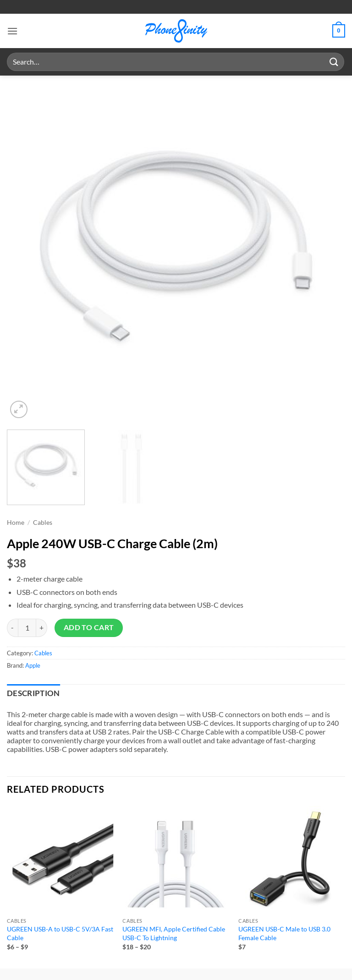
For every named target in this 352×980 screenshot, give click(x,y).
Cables (43, 523)
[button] (12, 31)
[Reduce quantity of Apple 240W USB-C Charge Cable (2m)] (12, 628)
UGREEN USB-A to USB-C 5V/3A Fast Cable (60, 933)
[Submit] (334, 62)
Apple (33, 665)
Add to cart (89, 627)
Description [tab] (33, 693)
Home (16, 523)
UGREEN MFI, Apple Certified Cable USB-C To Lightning (174, 933)
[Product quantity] (27, 628)
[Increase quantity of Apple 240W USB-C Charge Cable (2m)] (42, 628)
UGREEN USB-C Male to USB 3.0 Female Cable (284, 933)
